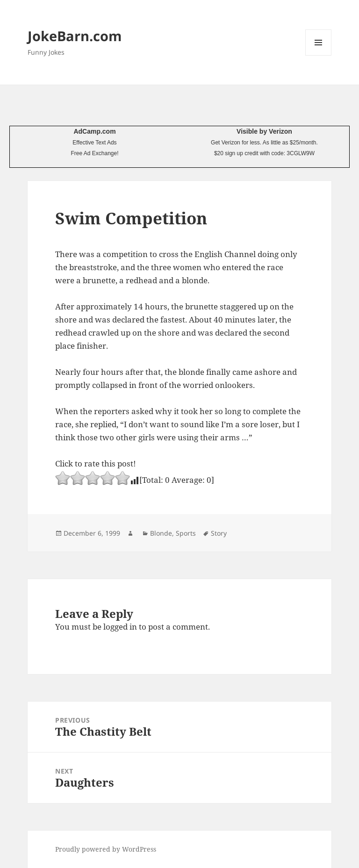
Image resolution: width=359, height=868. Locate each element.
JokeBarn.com (75, 36)
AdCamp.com (94, 131)
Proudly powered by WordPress (106, 849)
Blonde (161, 533)
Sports (186, 533)
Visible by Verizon (264, 131)
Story (219, 533)
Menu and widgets (319, 55)
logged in (120, 627)
